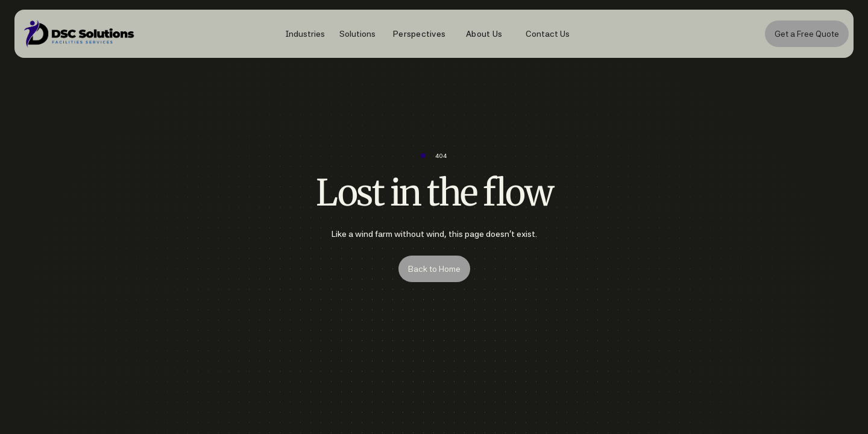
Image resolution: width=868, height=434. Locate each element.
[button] (299, 34)
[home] (214, 34)
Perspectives (419, 34)
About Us (484, 34)
